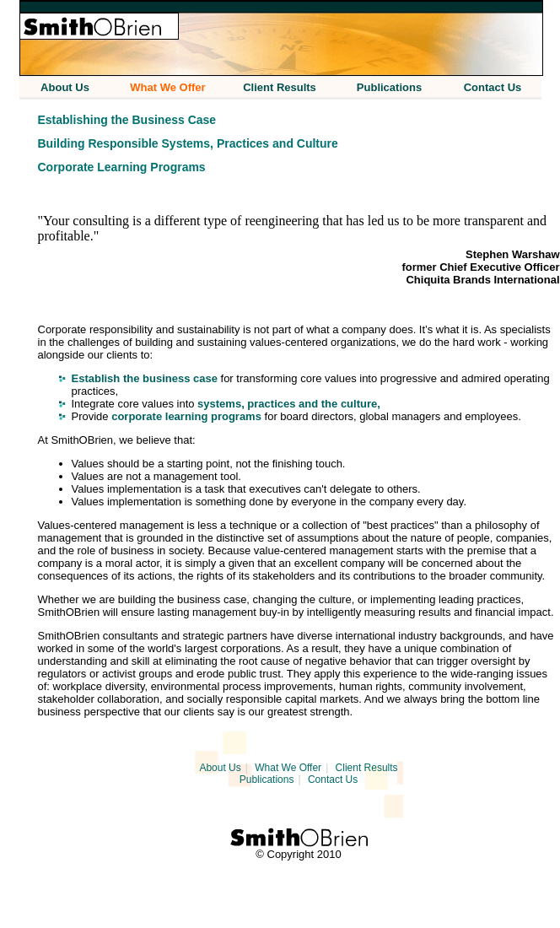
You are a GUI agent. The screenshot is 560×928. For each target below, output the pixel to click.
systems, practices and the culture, (289, 404)
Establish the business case (145, 378)
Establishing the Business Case (127, 120)
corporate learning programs (186, 416)
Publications (267, 780)
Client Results (367, 768)
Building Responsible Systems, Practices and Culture (188, 143)
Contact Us (333, 780)
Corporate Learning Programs (122, 167)
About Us (220, 768)
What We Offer (288, 768)
